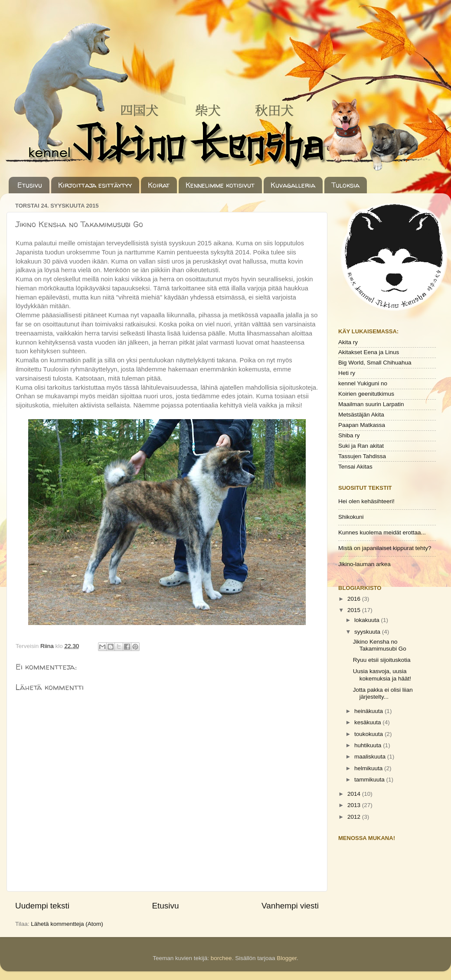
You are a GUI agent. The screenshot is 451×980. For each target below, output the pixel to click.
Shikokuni (351, 517)
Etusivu (30, 185)
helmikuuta (369, 768)
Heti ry (347, 373)
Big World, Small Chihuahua (375, 363)
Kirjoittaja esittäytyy (95, 185)
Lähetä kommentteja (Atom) (67, 924)
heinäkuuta (369, 711)
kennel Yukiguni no (363, 383)
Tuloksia (345, 185)
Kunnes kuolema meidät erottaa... (382, 532)
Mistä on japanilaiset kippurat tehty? (385, 548)
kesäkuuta (368, 722)
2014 (355, 794)
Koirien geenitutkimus (366, 394)
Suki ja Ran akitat (361, 446)
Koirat (159, 185)
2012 (355, 817)
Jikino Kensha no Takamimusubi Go (380, 645)
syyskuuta (368, 632)
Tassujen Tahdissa (362, 456)
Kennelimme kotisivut (220, 185)
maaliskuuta (371, 757)
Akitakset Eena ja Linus (369, 352)
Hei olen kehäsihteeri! (366, 501)
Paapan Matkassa (362, 425)
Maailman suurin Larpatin (371, 404)
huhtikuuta (369, 745)
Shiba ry (349, 435)
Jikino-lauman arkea (364, 564)
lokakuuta (368, 620)
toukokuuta (369, 734)
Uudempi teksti (42, 906)
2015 (355, 610)
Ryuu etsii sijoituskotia (382, 660)
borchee (221, 958)
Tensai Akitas (355, 467)
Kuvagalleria (293, 185)
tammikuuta (370, 780)
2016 (355, 599)
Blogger (287, 958)
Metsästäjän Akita (361, 415)
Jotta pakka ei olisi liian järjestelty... (383, 693)
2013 (355, 805)
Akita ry (348, 342)
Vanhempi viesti (290, 906)
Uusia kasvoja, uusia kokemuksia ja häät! (382, 675)
